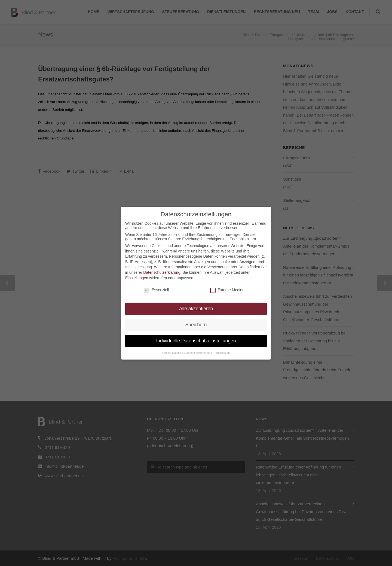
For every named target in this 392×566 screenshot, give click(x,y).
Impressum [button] (223, 353)
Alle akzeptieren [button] (196, 309)
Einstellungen (137, 278)
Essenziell (156, 290)
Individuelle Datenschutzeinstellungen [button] (196, 341)
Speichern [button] (196, 325)
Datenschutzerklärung (162, 272)
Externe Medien (227, 290)
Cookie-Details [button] (172, 353)
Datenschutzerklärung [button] (199, 353)
